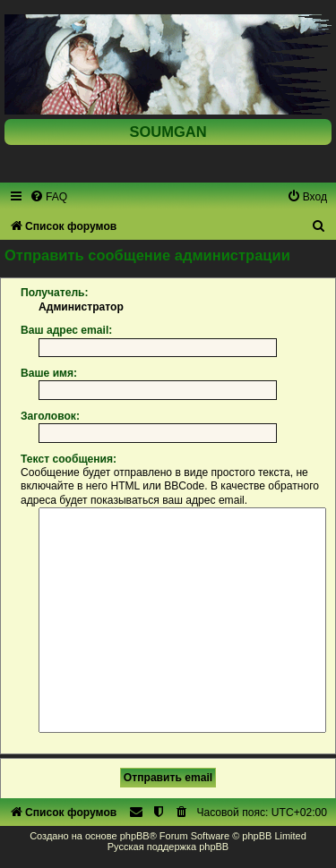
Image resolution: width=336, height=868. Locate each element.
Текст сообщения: (69, 459)
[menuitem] (48, 197)
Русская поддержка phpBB (168, 847)
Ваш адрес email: (66, 330)
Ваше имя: (49, 373)
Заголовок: (50, 416)
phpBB (135, 836)
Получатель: (55, 293)
